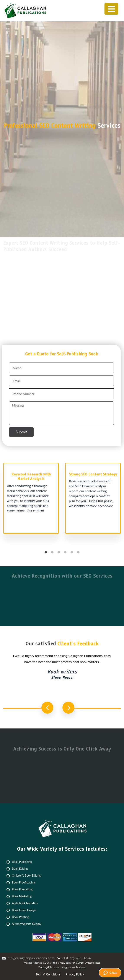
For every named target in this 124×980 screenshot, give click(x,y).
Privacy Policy (75, 974)
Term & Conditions (48, 974)
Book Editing (20, 869)
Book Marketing (22, 896)
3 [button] (59, 552)
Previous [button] (47, 708)
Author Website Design (26, 924)
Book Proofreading (24, 882)
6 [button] (78, 552)
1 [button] (46, 552)
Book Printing (20, 917)
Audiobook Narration (25, 903)
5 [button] (72, 552)
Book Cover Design (24, 910)
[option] (31, 500)
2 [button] (52, 552)
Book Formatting (22, 889)
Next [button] (68, 708)
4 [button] (65, 552)
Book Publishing (22, 862)
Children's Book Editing (26, 876)
